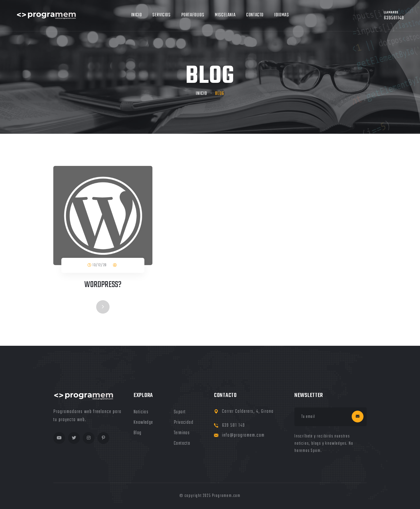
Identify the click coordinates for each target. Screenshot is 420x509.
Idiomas (282, 15)
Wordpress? (103, 285)
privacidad (184, 423)
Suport (180, 412)
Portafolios (193, 15)
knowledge (143, 423)
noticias (141, 412)
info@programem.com (243, 435)
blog (138, 433)
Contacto (255, 15)
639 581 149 (234, 426)
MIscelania (225, 15)
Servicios (161, 15)
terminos (182, 433)
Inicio (137, 15)
